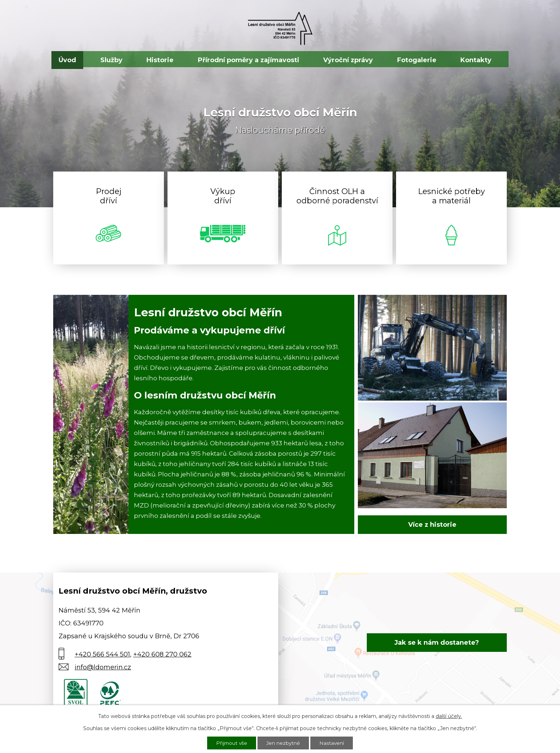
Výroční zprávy (348, 60)
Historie (160, 60)
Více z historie (432, 525)
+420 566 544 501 (102, 654)
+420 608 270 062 (162, 654)
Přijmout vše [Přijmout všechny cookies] (231, 743)
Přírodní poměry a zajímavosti (249, 60)
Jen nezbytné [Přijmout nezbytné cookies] (284, 743)
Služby (111, 60)
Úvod (67, 60)
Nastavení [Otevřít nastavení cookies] (332, 743)
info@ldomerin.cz (103, 667)
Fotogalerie (417, 60)
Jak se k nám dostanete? (443, 643)
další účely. (449, 715)
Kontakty (476, 60)
